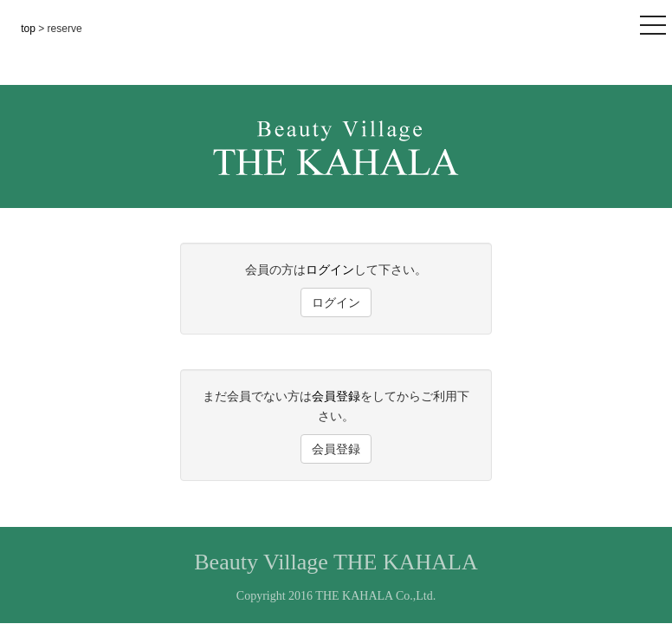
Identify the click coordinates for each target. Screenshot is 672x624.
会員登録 (336, 396)
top (29, 29)
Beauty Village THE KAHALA (336, 562)
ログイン (330, 270)
